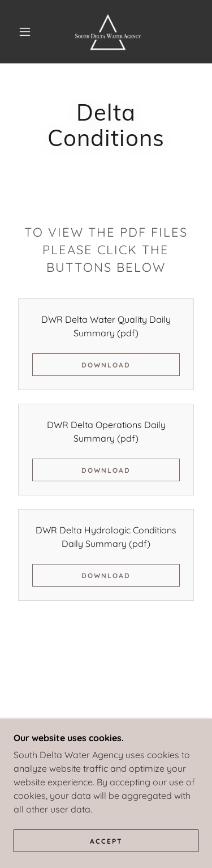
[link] (108, 32)
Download (106, 365)
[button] (25, 32)
